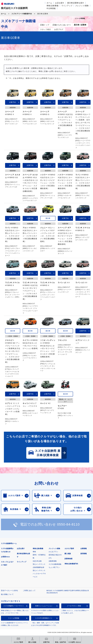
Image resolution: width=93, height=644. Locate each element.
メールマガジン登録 (74, 606)
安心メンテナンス (39, 564)
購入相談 (68, 554)
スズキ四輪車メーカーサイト (14, 606)
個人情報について (7, 594)
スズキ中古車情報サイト (44, 618)
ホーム (49, 3)
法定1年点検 (37, 561)
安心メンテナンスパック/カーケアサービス (39, 574)
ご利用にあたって (29, 590)
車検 (34, 552)
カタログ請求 (69, 549)
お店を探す (60, 3)
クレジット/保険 (82, 6)
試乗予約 (13, 102)
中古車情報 (51, 8)
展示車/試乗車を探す (76, 3)
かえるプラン (53, 552)
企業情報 (84, 549)
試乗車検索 (68, 559)
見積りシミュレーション (44, 606)
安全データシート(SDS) (9, 590)
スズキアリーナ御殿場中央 (22, 14)
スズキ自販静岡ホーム (9, 543)
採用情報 (84, 554)
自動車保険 (53, 561)
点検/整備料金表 (38, 567)
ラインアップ (67, 6)
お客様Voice (5, 557)
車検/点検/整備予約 (71, 564)
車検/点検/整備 (52, 6)
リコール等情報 (14, 618)
